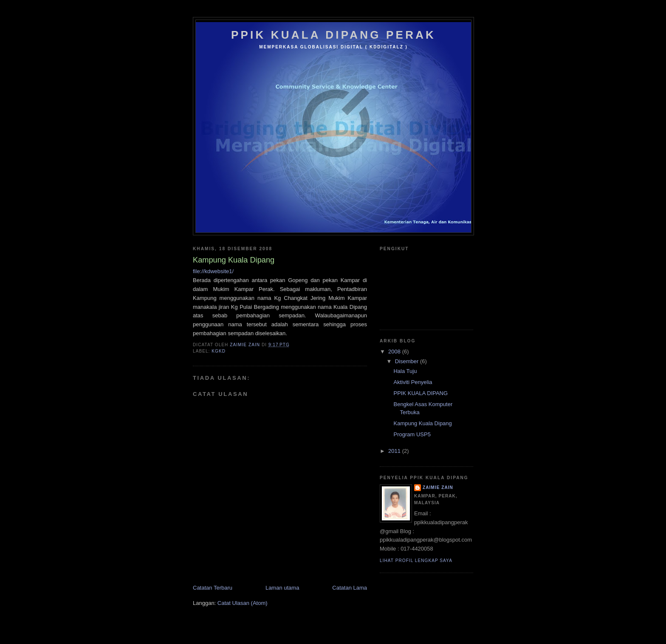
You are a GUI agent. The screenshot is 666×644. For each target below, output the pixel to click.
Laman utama (282, 588)
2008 (395, 352)
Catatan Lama (350, 588)
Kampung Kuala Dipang (422, 423)
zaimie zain (438, 487)
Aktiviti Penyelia (413, 382)
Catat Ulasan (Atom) (243, 603)
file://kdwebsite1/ (213, 271)
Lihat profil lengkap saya (416, 561)
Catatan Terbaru (213, 588)
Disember (408, 361)
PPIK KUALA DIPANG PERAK (333, 35)
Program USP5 (412, 434)
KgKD (219, 351)
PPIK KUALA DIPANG (420, 393)
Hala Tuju (405, 371)
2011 (395, 451)
